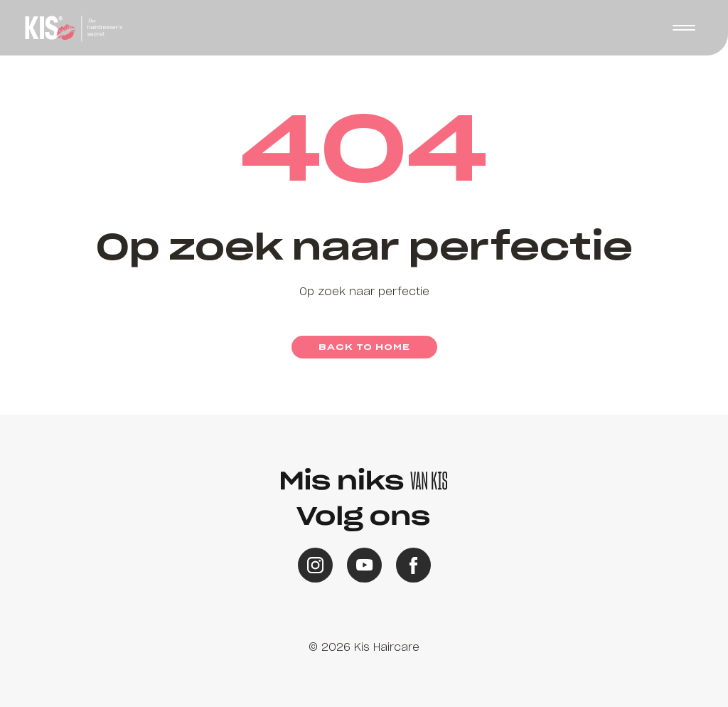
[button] (684, 28)
